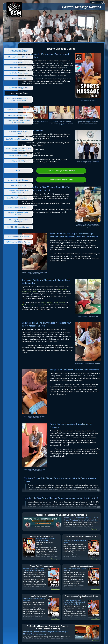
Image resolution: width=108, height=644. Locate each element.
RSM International (51, 615)
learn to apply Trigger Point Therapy (56, 271)
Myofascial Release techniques (59, 287)
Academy (62, 615)
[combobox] (97, 2)
